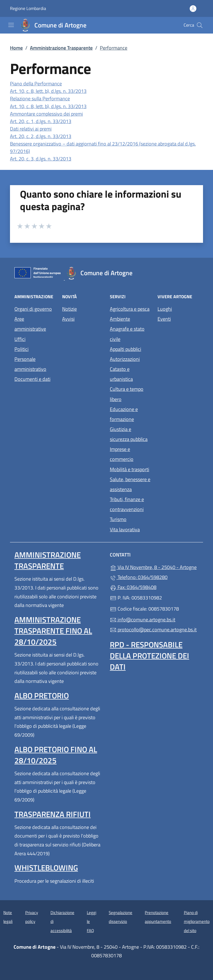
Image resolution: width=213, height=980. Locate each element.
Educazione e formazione (124, 414)
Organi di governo (33, 309)
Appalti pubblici (125, 349)
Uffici (20, 339)
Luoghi (165, 309)
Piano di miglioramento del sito (197, 922)
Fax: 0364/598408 (133, 587)
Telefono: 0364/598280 (139, 577)
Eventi (164, 319)
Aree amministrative (30, 324)
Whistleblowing (46, 868)
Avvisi (68, 319)
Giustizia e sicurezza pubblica (129, 434)
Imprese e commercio (122, 454)
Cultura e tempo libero (127, 394)
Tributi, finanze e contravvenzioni (127, 504)
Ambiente (120, 319)
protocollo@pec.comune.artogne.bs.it (153, 630)
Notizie (69, 309)
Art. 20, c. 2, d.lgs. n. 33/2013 (41, 136)
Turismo (118, 519)
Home (16, 48)
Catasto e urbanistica (121, 374)
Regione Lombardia (28, 8)
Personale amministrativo (30, 364)
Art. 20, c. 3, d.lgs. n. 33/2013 (41, 159)
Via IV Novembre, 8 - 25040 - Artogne (154, 567)
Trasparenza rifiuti (53, 814)
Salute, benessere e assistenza (130, 484)
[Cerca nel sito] (200, 25)
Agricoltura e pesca (130, 309)
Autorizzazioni (125, 359)
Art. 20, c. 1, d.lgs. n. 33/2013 (41, 121)
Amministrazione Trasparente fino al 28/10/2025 (53, 631)
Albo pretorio (42, 696)
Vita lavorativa (125, 529)
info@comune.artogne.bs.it (143, 620)
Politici (21, 349)
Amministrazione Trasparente (61, 48)
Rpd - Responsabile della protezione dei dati (149, 656)
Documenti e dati (32, 379)
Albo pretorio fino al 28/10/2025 (56, 755)
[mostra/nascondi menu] (11, 25)
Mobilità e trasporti (130, 469)
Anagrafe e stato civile (127, 334)
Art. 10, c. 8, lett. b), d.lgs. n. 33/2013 (48, 91)
